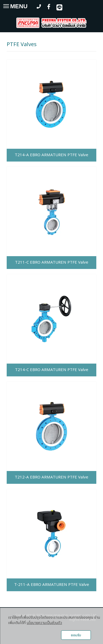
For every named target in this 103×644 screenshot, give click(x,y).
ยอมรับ (76, 635)
